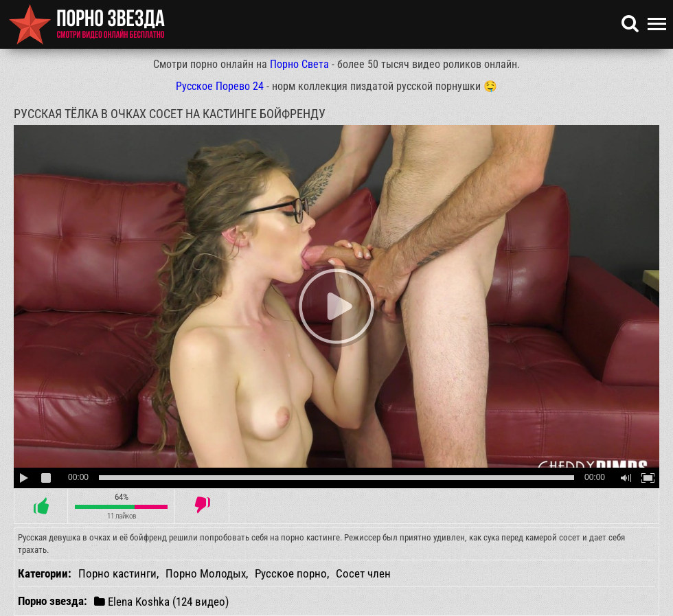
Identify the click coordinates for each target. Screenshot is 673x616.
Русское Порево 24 (220, 86)
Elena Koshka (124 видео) (161, 601)
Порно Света (299, 64)
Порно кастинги (117, 573)
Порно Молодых (206, 573)
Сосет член (363, 573)
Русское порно (291, 573)
